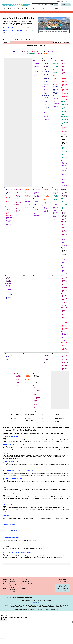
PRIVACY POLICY (43, 610)
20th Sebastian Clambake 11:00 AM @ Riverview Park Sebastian (65, 130)
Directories (12, 582)
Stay (5, 586)
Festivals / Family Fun (37, 52)
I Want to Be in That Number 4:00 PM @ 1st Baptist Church (9, 296)
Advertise (23, 586)
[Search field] (45, 5)
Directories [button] (29, 9)
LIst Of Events (58, 42)
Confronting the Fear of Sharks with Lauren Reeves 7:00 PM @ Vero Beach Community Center (18, 379)
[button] (41, 23)
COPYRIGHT (18, 610)
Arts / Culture (14, 52)
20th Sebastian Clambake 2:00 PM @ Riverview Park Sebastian (55, 80)
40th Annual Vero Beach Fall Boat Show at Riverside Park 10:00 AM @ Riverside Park (65, 313)
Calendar (49, 9)
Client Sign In (25, 582)
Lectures (47, 54)
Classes (29, 52)
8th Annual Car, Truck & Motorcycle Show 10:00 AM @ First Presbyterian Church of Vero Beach (65, 94)
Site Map (23, 588)
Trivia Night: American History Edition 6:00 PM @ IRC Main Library (18, 209)
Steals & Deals (13, 592)
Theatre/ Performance (54, 52)
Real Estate (55, 9)
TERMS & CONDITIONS (35, 610)
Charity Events (22, 52)
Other (62, 52)
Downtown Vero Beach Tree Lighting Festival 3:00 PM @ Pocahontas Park (65, 325)
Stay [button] (23, 9)
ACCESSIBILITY (50, 610)
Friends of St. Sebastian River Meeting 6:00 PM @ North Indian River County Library (28, 378)
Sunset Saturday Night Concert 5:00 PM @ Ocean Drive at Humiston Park (65, 252)
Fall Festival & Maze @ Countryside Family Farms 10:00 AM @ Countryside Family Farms (65, 81)
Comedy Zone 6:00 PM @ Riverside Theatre (55, 99)
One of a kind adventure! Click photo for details (54, 31)
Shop (5, 582)
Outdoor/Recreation (30, 54)
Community (40, 54)
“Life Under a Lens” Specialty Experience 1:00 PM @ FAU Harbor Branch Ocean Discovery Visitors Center (46, 197)
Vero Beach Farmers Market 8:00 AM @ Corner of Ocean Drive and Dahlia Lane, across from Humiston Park (65, 68)
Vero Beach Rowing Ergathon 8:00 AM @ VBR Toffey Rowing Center (65, 215)
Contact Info (36, 602)
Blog (44, 9)
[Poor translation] (5, 619)
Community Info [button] (37, 9)
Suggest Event (7, 42)
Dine (19, 9)
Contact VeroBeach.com (28, 584)
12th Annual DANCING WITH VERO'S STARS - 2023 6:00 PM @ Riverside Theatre (65, 336)
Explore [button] (10, 9)
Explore (6, 579)
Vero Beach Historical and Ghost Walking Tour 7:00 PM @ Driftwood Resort (65, 347)
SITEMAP (56, 610)
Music (45, 52)
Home (5, 9)
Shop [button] (15, 9)
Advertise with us (66, 5)
